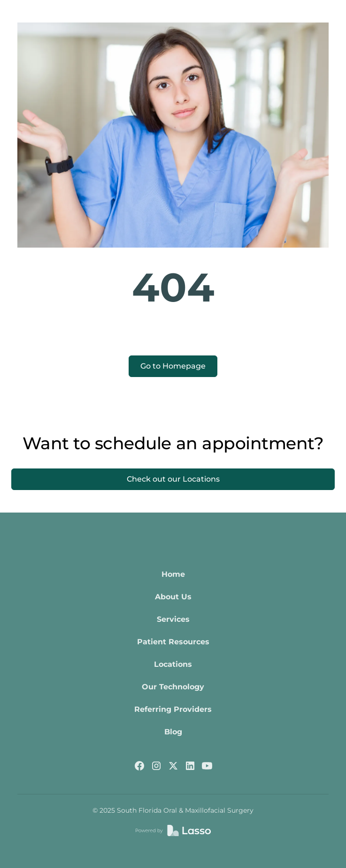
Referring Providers (173, 709)
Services (173, 619)
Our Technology (173, 687)
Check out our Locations (173, 479)
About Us (173, 597)
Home (173, 574)
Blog (173, 732)
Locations (173, 664)
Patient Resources (173, 642)
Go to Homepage (173, 366)
